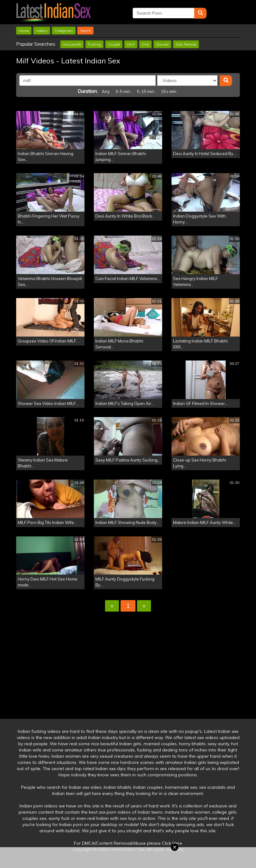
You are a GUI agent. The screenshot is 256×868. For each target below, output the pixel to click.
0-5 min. (123, 91)
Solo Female (186, 44)
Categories (64, 31)
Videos (42, 31)
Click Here (172, 843)
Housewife (72, 44)
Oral (145, 44)
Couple (114, 44)
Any (106, 91)
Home (24, 31)
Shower (162, 44)
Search (85, 31)
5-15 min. (146, 91)
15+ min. (169, 91)
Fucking (94, 44)
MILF (131, 44)
